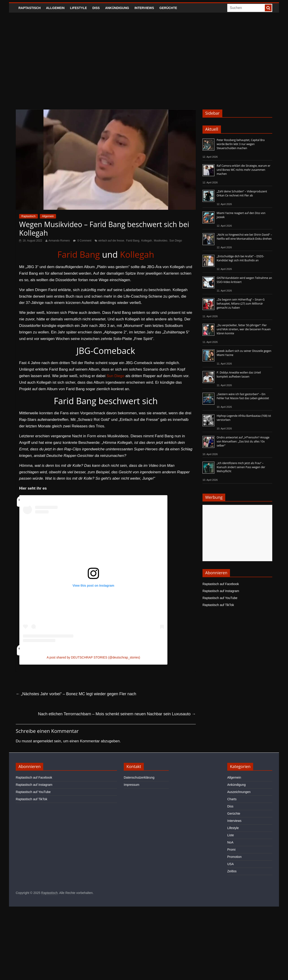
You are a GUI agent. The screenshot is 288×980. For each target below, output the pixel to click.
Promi (231, 850)
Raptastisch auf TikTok (218, 605)
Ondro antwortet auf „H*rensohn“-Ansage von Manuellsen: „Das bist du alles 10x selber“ (243, 441)
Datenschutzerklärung (139, 777)
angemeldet (43, 741)
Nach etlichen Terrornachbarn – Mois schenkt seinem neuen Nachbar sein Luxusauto (117, 714)
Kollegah (147, 241)
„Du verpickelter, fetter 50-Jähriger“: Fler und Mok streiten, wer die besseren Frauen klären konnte (244, 329)
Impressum (132, 785)
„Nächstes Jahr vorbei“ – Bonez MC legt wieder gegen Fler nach (76, 694)
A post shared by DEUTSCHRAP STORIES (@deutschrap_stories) (93, 657)
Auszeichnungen (239, 792)
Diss (96, 8)
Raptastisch (30, 8)
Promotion (234, 857)
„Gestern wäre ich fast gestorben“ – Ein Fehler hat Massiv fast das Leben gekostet (243, 396)
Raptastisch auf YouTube (220, 598)
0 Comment (82, 241)
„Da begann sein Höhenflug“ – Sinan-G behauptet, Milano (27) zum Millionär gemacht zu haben (241, 304)
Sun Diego (176, 241)
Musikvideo (161, 241)
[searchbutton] (268, 8)
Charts (232, 799)
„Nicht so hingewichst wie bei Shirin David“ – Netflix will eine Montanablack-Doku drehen (244, 237)
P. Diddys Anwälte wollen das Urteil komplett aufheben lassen (239, 375)
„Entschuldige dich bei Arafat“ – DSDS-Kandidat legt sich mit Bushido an (240, 258)
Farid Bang (133, 241)
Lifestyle (78, 8)
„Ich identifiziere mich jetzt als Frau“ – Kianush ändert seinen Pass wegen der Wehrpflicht (241, 467)
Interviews (144, 8)
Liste (231, 835)
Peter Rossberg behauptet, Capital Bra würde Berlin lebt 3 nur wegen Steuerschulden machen (241, 144)
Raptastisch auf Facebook (221, 584)
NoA (230, 842)
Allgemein (55, 8)
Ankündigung (117, 8)
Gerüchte (168, 8)
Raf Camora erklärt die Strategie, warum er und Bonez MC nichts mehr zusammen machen (244, 170)
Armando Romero (59, 241)
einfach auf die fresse (111, 241)
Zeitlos (232, 871)
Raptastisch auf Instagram (221, 591)
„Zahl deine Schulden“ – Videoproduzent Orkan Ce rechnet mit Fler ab (242, 193)
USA (231, 864)
